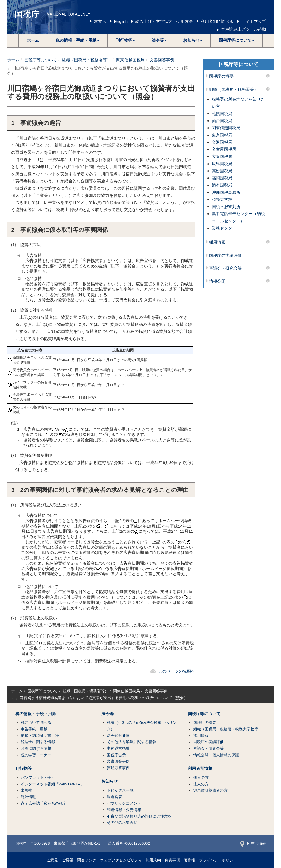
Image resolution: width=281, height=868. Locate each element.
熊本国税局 (222, 185)
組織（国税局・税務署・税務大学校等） (228, 729)
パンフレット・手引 (38, 778)
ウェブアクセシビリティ (121, 860)
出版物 (26, 790)
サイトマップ (254, 21)
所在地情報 (253, 844)
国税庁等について (41, 60)
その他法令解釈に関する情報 (132, 742)
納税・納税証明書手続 (40, 736)
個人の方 (201, 778)
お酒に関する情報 (36, 748)
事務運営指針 (118, 748)
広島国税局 (222, 164)
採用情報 (217, 242)
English (121, 21)
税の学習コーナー (36, 755)
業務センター (224, 228)
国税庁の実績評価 (225, 255)
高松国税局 (222, 171)
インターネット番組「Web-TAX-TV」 (52, 784)
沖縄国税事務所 (226, 192)
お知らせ (110, 781)
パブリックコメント (124, 804)
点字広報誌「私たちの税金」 (46, 804)
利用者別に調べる (217, 21)
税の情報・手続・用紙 (36, 714)
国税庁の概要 (221, 76)
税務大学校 (222, 199)
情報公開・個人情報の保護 (216, 755)
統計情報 (28, 797)
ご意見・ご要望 (60, 860)
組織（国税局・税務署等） (86, 60)
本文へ (100, 21)
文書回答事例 (162, 60)
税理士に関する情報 (38, 742)
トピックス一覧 (120, 790)
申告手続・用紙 (34, 729)
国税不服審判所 (226, 207)
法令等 (108, 714)
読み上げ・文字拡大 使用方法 (164, 21)
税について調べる (36, 723)
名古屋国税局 (224, 149)
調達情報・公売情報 (124, 810)
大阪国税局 (222, 156)
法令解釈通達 (118, 736)
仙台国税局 (222, 121)
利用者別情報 (200, 768)
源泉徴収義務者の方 (210, 790)
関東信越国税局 (130, 60)
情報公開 (217, 281)
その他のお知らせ (122, 823)
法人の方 (201, 784)
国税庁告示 (116, 755)
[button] (78, 40)
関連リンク (87, 860)
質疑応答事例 (118, 768)
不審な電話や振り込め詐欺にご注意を (139, 816)
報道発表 (114, 797)
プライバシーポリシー (218, 860)
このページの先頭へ (177, 671)
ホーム (33, 40)
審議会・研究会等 (225, 268)
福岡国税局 (222, 178)
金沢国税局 (222, 142)
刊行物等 (23, 768)
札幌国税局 (222, 114)
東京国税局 (222, 135)
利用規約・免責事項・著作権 (170, 860)
